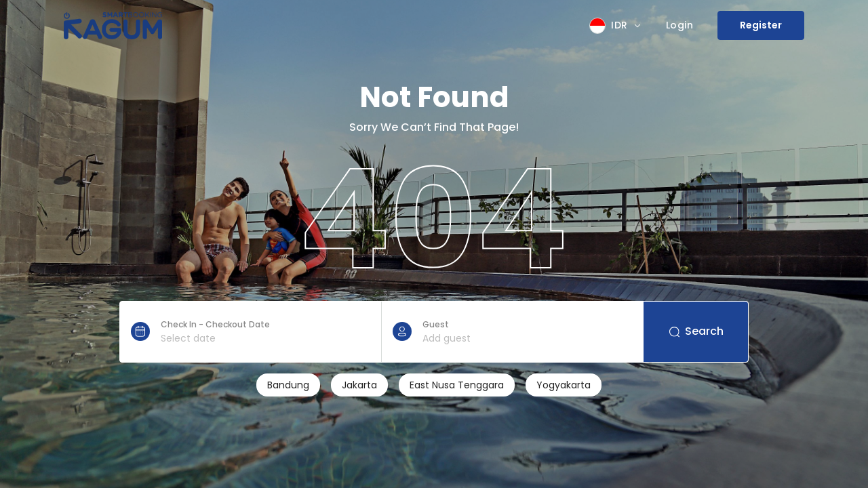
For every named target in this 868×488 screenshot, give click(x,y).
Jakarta (359, 385)
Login (680, 25)
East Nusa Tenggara (457, 385)
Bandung (288, 385)
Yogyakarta (564, 385)
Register (761, 25)
